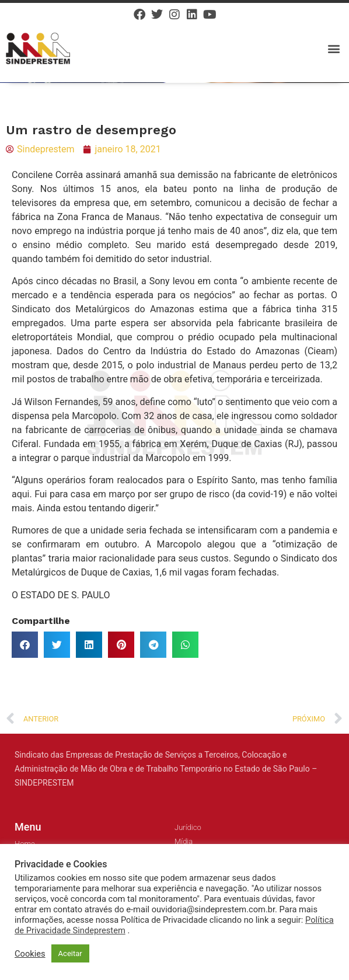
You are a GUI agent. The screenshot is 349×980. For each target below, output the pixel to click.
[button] (334, 48)
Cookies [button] (30, 954)
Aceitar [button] (70, 953)
